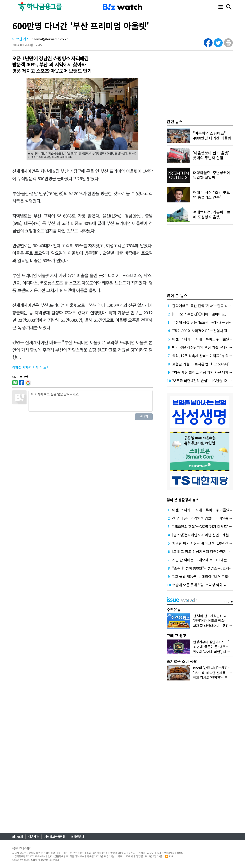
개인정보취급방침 (55, 837)
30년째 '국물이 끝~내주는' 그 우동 (217, 647)
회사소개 (18, 837)
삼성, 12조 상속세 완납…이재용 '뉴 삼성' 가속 (206, 356)
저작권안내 (77, 837)
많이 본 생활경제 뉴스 (183, 500)
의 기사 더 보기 (31, 367)
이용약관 (34, 837)
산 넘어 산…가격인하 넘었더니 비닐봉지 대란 (206, 518)
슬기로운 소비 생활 (182, 661)
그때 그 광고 (177, 635)
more (229, 601)
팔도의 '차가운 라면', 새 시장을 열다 (218, 652)
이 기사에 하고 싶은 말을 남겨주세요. (91, 401)
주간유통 (174, 609)
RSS (169, 856)
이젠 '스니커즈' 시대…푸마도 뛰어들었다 (202, 339)
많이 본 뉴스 (177, 295)
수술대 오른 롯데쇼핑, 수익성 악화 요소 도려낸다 (208, 585)
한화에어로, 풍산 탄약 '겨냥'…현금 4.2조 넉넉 (206, 306)
